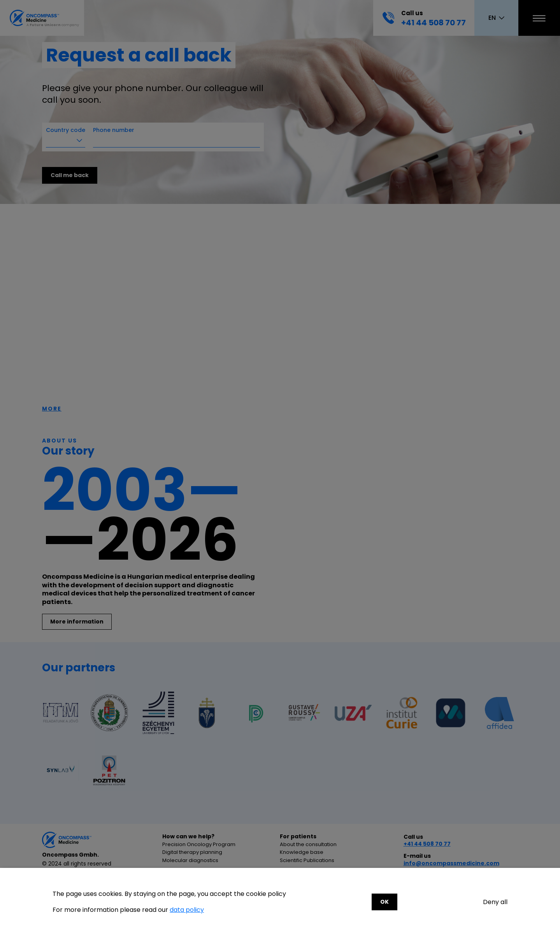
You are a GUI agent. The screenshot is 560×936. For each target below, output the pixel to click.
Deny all (495, 902)
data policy (187, 910)
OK (384, 902)
